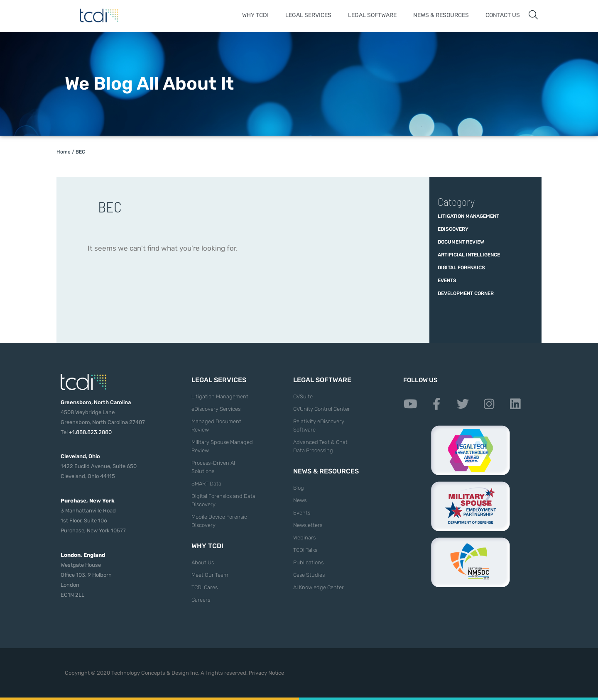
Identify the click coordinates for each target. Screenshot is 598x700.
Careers (201, 600)
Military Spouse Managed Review (222, 446)
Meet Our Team (210, 575)
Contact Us (503, 15)
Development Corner (466, 293)
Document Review (461, 242)
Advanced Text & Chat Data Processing (320, 446)
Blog (299, 488)
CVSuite (303, 396)
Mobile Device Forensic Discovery (219, 521)
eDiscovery (453, 229)
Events (447, 280)
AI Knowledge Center (319, 587)
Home (64, 152)
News (300, 500)
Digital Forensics (461, 268)
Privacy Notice (266, 673)
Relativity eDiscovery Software (319, 426)
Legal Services (308, 15)
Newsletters (308, 525)
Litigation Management (468, 216)
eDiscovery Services (216, 409)
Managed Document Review (216, 426)
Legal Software (372, 15)
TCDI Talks (305, 550)
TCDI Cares (205, 587)
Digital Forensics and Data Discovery (223, 500)
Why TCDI (255, 15)
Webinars (304, 538)
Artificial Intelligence (469, 255)
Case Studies (309, 575)
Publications (308, 562)
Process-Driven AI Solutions (213, 467)
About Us (203, 562)
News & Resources (441, 15)
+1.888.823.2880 (90, 432)
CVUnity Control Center (322, 409)
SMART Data (206, 484)
